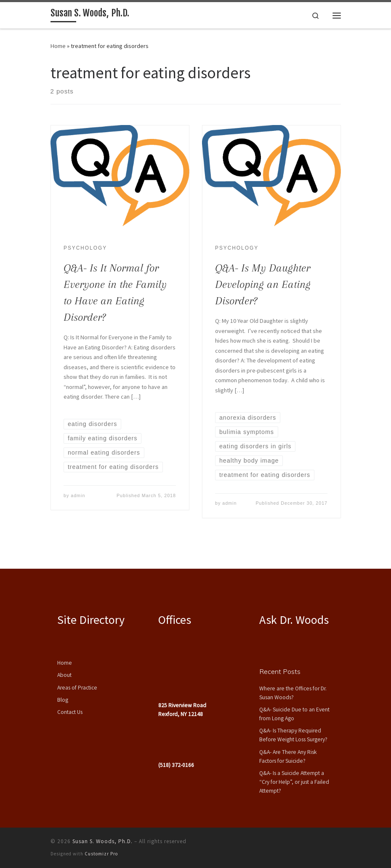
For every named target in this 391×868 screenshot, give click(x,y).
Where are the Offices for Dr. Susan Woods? (293, 693)
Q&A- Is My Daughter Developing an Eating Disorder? (263, 284)
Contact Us (70, 712)
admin (78, 495)
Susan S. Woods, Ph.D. (102, 841)
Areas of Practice (77, 688)
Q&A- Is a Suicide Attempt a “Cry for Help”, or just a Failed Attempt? (294, 782)
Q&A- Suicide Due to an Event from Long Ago (294, 714)
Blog (63, 700)
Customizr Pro (101, 854)
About (64, 675)
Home (58, 46)
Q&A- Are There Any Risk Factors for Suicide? (288, 756)
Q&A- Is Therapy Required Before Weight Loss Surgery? (293, 735)
